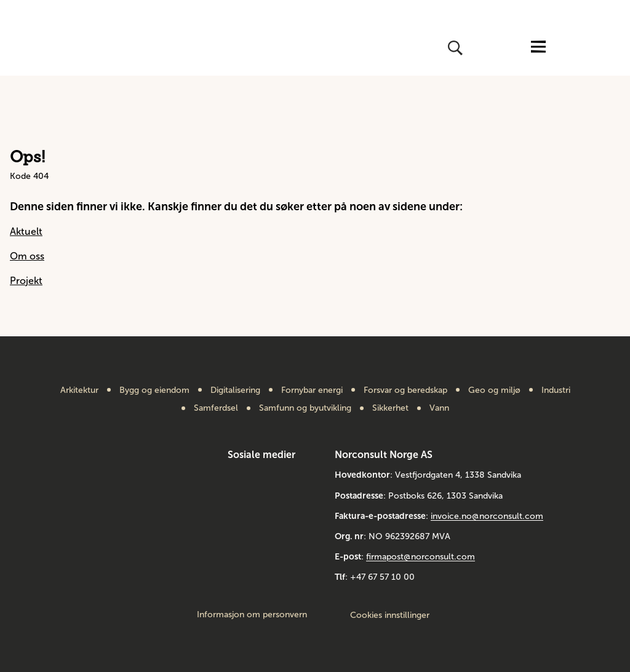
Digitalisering (235, 390)
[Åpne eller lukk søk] (454, 48)
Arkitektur (79, 390)
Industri (556, 390)
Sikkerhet (390, 408)
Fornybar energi (312, 390)
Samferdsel (216, 408)
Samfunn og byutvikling (305, 408)
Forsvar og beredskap (405, 390)
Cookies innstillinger (390, 615)
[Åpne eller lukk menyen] (538, 48)
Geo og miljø (494, 390)
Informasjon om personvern (252, 615)
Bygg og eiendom (154, 390)
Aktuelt (26, 231)
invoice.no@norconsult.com (487, 516)
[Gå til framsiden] (62, 48)
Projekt (26, 281)
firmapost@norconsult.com (421, 557)
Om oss (27, 256)
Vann (439, 408)
